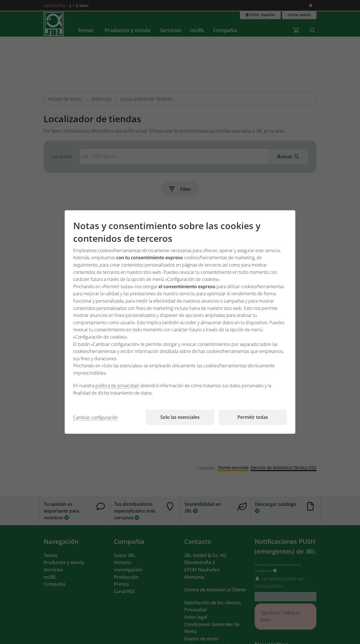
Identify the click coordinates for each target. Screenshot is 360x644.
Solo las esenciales (180, 417)
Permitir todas (253, 417)
